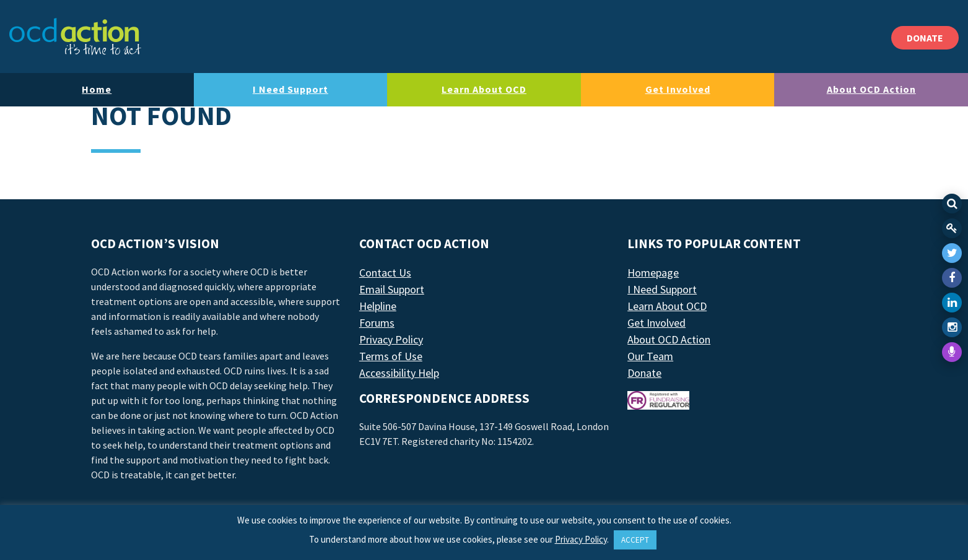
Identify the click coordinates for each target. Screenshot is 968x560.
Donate (644, 373)
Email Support (392, 289)
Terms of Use (391, 356)
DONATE (925, 38)
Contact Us (385, 273)
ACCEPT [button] (635, 540)
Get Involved (678, 89)
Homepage (653, 273)
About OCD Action (871, 89)
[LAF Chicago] (75, 37)
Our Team (650, 356)
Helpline (378, 306)
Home (97, 89)
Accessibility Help (399, 373)
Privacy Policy (391, 339)
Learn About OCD (484, 89)
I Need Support (290, 89)
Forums (377, 323)
